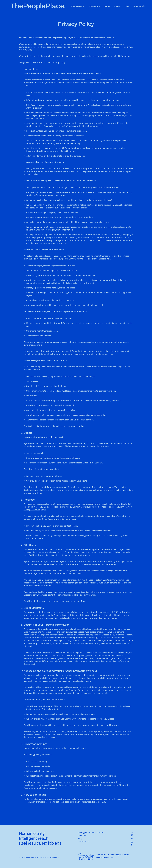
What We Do (78, 6)
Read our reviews (105, 858)
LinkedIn (82, 836)
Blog (127, 6)
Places (117, 6)
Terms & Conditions (43, 858)
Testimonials (139, 6)
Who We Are (94, 6)
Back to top (132, 839)
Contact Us (83, 842)
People (107, 6)
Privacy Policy (55, 858)
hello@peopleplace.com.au (91, 833)
